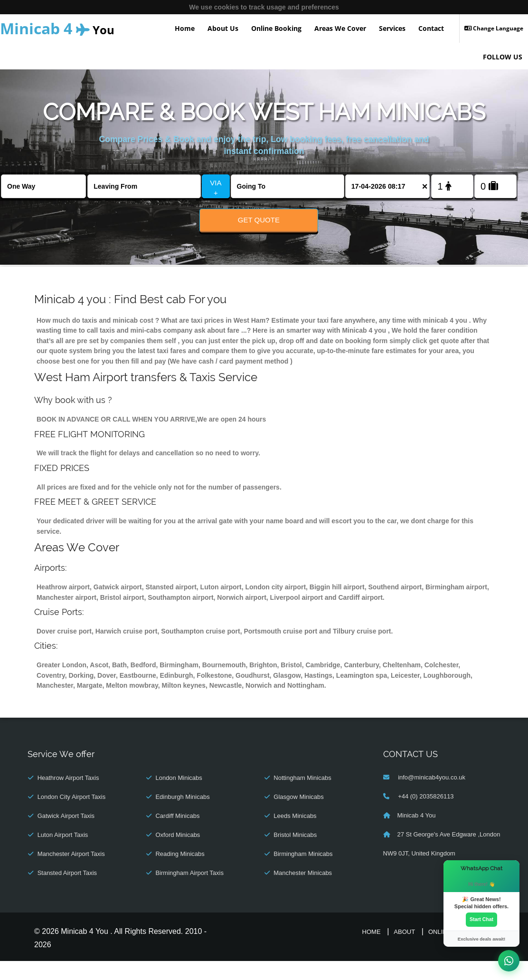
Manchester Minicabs (303, 892)
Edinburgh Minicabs (182, 816)
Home (185, 28)
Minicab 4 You (417, 835)
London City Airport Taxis (72, 816)
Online (440, 951)
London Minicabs (179, 797)
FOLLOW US (503, 57)
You (57, 28)
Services (392, 28)
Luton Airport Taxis (63, 854)
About (404, 951)
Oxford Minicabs (178, 854)
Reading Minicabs (180, 873)
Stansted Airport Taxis (67, 892)
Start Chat (481, 918)
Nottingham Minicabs (302, 797)
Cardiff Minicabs (177, 835)
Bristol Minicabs (295, 854)
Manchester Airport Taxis (71, 873)
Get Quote (259, 220)
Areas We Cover (340, 28)
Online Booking (276, 28)
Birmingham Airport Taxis (189, 892)
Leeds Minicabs (295, 835)
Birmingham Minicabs (303, 873)
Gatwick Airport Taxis (66, 835)
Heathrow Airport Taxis (68, 797)
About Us (223, 28)
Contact (431, 28)
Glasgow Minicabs (299, 816)
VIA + (216, 188)
